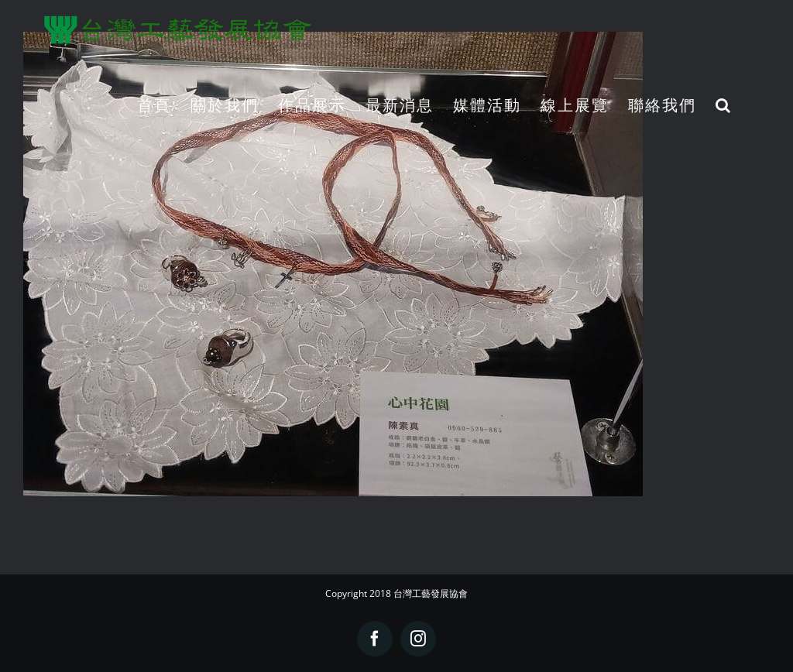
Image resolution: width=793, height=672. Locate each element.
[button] (724, 105)
